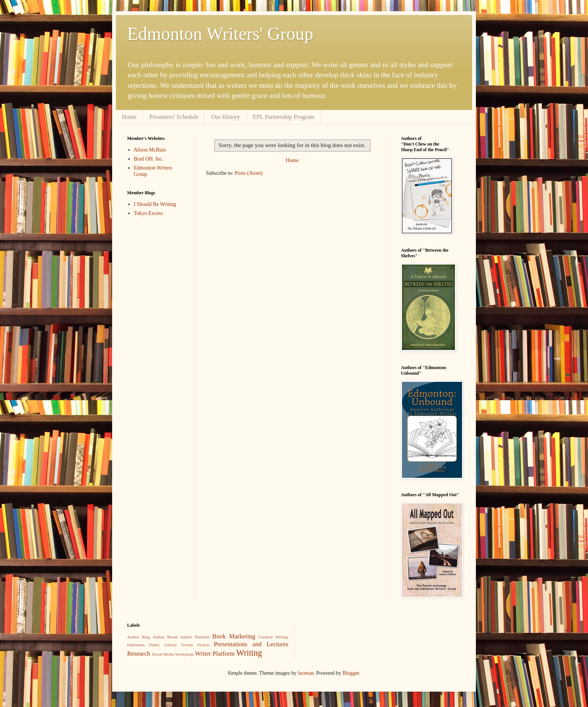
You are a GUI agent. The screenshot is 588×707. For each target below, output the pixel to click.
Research (139, 654)
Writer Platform (215, 654)
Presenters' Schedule (174, 117)
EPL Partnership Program (283, 117)
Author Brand (165, 637)
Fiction (203, 645)
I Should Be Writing (155, 204)
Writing (249, 653)
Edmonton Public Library (152, 645)
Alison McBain (150, 150)
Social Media (163, 654)
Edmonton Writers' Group (220, 34)
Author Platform (195, 637)
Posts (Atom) (249, 173)
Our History (226, 117)
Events (187, 645)
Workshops (184, 654)
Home (129, 117)
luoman (306, 673)
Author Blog (139, 637)
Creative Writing (273, 637)
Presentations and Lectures (251, 644)
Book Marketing (234, 636)
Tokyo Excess (148, 213)
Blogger (351, 673)
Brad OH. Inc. (149, 159)
